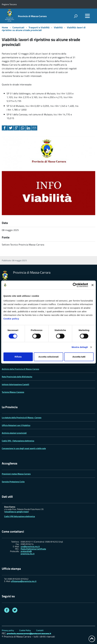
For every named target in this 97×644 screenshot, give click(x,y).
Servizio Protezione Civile (13, 482)
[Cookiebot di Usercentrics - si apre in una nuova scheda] (75, 285)
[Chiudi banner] (93, 285)
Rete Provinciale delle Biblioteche (17, 377)
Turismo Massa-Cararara (13, 392)
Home (5, 27)
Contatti (40, 630)
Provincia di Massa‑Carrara (32, 16)
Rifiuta (18, 357)
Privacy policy (8, 630)
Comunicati (18, 27)
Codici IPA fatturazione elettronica (20, 516)
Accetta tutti (79, 357)
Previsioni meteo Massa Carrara (16, 474)
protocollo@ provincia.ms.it (28, 552)
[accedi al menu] (87, 16)
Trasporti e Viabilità (39, 27)
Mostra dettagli (80, 347)
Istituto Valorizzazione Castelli (15, 384)
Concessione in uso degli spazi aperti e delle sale (24, 448)
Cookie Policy (25, 630)
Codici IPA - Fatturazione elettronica (18, 441)
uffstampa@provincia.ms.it (24, 581)
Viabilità (58, 27)
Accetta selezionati (48, 357)
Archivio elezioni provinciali (14, 433)
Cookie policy (11, 319)
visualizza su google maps (17, 512)
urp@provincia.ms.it (30, 547)
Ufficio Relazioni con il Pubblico (16, 425)
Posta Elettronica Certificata (33, 549)
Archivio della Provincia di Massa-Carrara (20, 369)
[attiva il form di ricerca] (76, 16)
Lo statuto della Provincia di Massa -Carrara (22, 417)
